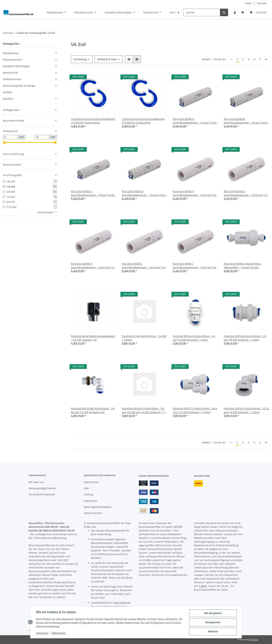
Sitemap (89, 494)
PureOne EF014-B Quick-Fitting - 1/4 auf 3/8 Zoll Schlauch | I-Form (245, 338)
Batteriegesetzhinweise (98, 507)
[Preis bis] (42, 137)
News (248, 3)
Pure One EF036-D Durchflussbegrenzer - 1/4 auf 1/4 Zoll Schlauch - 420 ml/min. (144, 193)
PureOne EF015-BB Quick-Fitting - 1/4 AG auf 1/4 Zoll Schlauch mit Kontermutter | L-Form (93, 410)
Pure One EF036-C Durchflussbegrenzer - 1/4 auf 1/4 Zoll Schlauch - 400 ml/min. (93, 193)
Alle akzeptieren (213, 613)
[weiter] (266, 59)
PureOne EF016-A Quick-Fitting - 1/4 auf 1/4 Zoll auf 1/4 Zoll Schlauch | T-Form (144, 410)
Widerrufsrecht (93, 513)
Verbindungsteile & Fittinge (19, 86)
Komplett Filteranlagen (16, 66)
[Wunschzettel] (243, 12)
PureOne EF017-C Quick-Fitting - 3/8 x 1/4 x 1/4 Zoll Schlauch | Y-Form (195, 410)
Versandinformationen (42, 494)
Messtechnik (10, 73)
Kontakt (262, 3)
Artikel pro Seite (107, 59)
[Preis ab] (10, 137)
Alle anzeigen (46, 212)
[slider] (4, 143)
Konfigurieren (213, 622)
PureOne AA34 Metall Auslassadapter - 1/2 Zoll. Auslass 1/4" (93, 338)
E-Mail (203, 586)
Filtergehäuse (11, 53)
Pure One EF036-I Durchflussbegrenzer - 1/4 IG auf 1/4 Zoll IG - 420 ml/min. (143, 266)
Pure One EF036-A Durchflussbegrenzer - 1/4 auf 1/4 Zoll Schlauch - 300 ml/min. (195, 121)
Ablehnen (213, 631)
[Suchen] (202, 12)
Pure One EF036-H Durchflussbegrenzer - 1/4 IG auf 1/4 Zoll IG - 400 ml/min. (92, 266)
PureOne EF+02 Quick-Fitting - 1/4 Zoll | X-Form (144, 338)
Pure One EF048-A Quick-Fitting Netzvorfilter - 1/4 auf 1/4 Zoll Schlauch (242, 266)
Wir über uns (36, 482)
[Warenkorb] (258, 12)
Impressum (90, 501)
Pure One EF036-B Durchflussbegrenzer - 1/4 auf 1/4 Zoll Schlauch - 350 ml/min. (246, 121)
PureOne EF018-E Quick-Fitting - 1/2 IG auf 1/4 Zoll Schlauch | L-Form (246, 410)
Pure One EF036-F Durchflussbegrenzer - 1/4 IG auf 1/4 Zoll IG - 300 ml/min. (194, 193)
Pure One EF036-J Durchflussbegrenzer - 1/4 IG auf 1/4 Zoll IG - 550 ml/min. (194, 266)
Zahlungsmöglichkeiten (42, 488)
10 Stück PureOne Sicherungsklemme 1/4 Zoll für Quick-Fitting (93, 121)
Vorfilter (7, 92)
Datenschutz (91, 482)
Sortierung (80, 59)
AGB (86, 488)
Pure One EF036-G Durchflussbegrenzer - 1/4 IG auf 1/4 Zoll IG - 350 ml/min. (245, 193)
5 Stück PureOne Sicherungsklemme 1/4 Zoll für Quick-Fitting (143, 121)
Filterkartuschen (12, 60)
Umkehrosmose (12, 79)
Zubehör (8, 99)
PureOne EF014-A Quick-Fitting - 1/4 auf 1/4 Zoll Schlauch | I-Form (194, 338)
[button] (235, 12)
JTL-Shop (254, 640)
